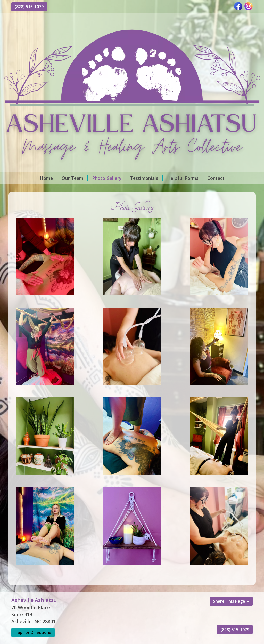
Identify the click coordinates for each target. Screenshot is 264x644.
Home (49, 178)
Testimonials (147, 178)
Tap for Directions (33, 632)
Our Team (75, 178)
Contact (216, 178)
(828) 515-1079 (29, 7)
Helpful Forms (185, 178)
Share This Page (230, 601)
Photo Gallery (109, 178)
